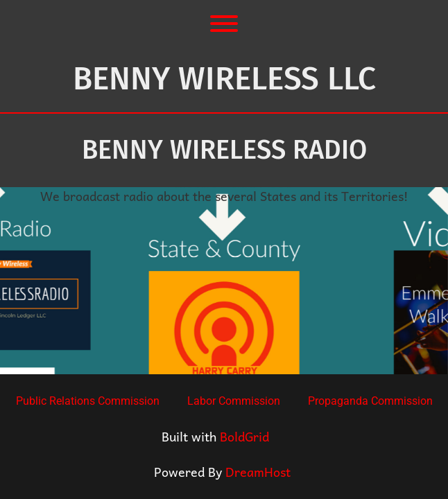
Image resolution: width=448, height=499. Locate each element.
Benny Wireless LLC (224, 79)
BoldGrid (244, 436)
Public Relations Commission (88, 401)
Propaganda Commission (370, 401)
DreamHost (258, 472)
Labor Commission (234, 401)
